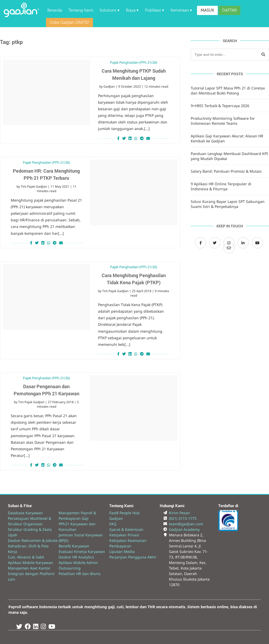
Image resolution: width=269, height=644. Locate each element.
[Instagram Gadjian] (43, 627)
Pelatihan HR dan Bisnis (80, 574)
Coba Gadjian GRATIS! (69, 23)
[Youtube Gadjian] (52, 627)
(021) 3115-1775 (183, 518)
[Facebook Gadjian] (201, 243)
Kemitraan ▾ (181, 10)
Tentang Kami (81, 10)
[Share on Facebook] (118, 138)
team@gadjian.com (186, 524)
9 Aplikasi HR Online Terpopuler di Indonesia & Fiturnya (221, 186)
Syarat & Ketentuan (126, 529)
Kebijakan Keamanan (128, 540)
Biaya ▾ (132, 10)
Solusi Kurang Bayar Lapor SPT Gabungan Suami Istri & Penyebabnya (228, 204)
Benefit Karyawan (74, 546)
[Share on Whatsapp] (136, 138)
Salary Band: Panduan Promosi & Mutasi (226, 171)
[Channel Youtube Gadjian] (257, 243)
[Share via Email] (149, 138)
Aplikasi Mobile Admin (78, 563)
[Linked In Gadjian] (36, 627)
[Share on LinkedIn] (130, 138)
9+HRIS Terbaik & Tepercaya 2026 (220, 106)
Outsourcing (70, 568)
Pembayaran (120, 546)
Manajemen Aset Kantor (29, 568)
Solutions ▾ (110, 10)
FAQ (113, 524)
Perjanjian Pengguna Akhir (133, 557)
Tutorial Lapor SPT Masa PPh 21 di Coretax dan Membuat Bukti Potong (228, 91)
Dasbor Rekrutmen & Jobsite (33, 540)
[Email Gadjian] (229, 248)
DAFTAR (229, 10)
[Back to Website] (21, 16)
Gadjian (109, 86)
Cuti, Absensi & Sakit (26, 557)
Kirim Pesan (179, 513)
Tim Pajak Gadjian (34, 186)
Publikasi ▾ (155, 10)
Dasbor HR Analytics (76, 557)
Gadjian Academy (184, 529)
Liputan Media (122, 551)
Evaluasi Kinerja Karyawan (82, 551)
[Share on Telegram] (142, 138)
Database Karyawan (25, 513)
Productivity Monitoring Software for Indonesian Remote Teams (223, 121)
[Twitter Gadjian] (215, 243)
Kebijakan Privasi (124, 535)
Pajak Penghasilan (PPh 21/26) (134, 62)
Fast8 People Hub (125, 513)
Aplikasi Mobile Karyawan (30, 563)
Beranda (55, 10)
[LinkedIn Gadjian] (243, 243)
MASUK (207, 10)
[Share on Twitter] (124, 138)
